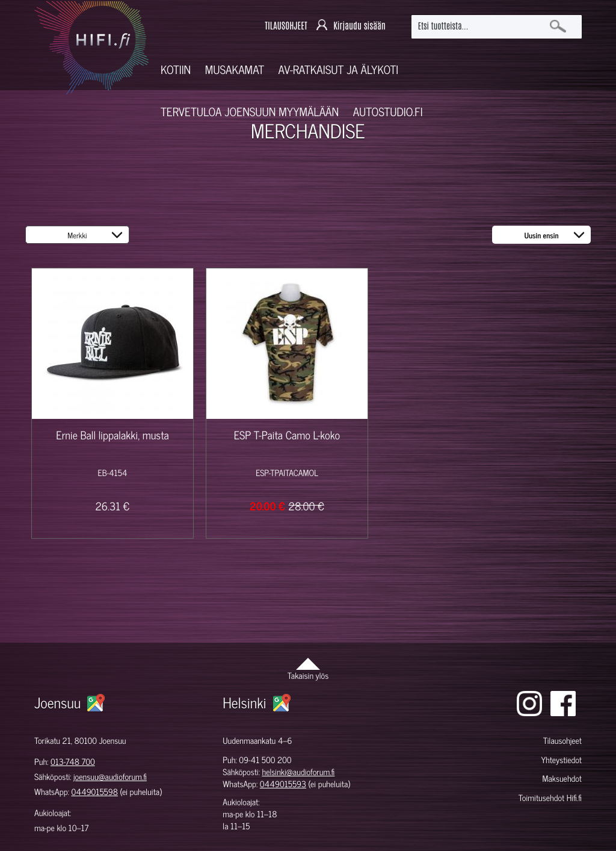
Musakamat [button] (235, 70)
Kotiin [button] (176, 70)
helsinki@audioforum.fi (298, 772)
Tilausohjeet (562, 741)
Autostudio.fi (388, 112)
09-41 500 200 (265, 760)
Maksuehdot (562, 778)
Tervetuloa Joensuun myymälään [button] (250, 112)
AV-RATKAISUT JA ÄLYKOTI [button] (339, 70)
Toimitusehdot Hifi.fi (550, 798)
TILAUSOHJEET (286, 26)
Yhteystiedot (561, 760)
